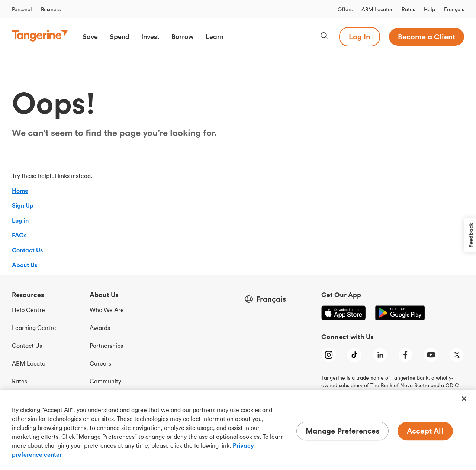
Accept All (425, 431)
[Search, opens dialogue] (324, 37)
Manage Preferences (342, 431)
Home (20, 191)
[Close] (464, 399)
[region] (238, 430)
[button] (90, 37)
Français (454, 9)
